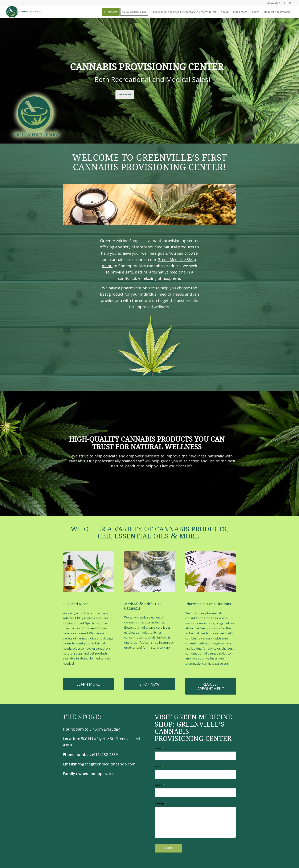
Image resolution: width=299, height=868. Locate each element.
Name (159, 748)
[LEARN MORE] (88, 684)
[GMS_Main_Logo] (24, 12)
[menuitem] (111, 12)
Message (160, 803)
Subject (160, 785)
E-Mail (159, 767)
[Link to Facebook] (284, 3)
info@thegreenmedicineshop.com (105, 764)
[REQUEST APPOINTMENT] (211, 686)
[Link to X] (290, 3)
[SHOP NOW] (150, 684)
